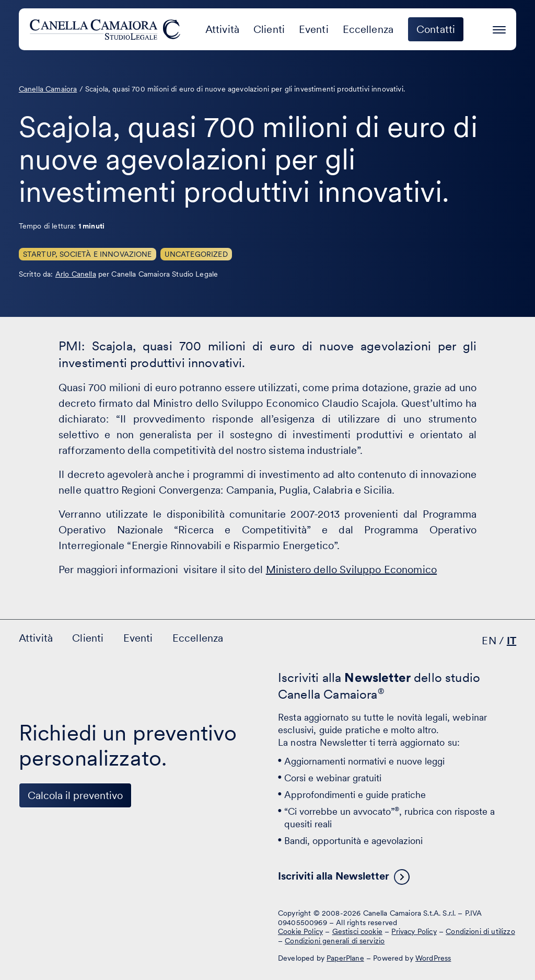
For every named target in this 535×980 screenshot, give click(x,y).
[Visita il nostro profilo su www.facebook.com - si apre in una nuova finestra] (64, 921)
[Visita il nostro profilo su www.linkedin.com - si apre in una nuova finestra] (31, 921)
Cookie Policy (300, 931)
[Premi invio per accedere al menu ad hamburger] (499, 28)
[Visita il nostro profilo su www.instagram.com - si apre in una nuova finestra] (96, 921)
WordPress (433, 958)
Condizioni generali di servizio (335, 941)
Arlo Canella (76, 274)
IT (511, 641)
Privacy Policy (414, 931)
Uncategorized (196, 254)
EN (489, 641)
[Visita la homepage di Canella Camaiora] (107, 29)
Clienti (269, 29)
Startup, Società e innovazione (88, 254)
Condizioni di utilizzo (480, 931)
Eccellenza (368, 29)
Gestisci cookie (357, 931)
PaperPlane (345, 958)
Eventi (314, 29)
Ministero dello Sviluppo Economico (351, 569)
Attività (222, 29)
